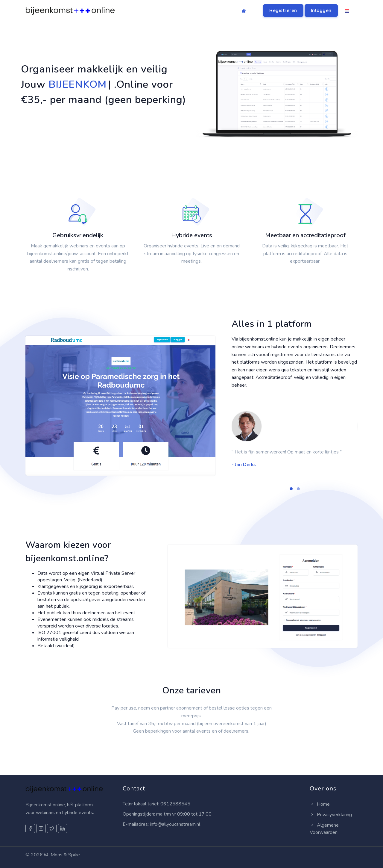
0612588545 (175, 804)
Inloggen (321, 10)
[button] (291, 489)
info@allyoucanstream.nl (175, 824)
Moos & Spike (65, 855)
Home (320, 804)
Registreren (283, 10)
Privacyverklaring (331, 815)
